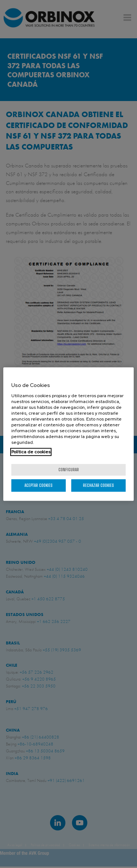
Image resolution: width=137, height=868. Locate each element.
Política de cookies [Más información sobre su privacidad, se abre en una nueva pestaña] (31, 452)
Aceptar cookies (39, 485)
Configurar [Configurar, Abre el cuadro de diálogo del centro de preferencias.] (69, 470)
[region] (68, 434)
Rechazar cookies (98, 485)
